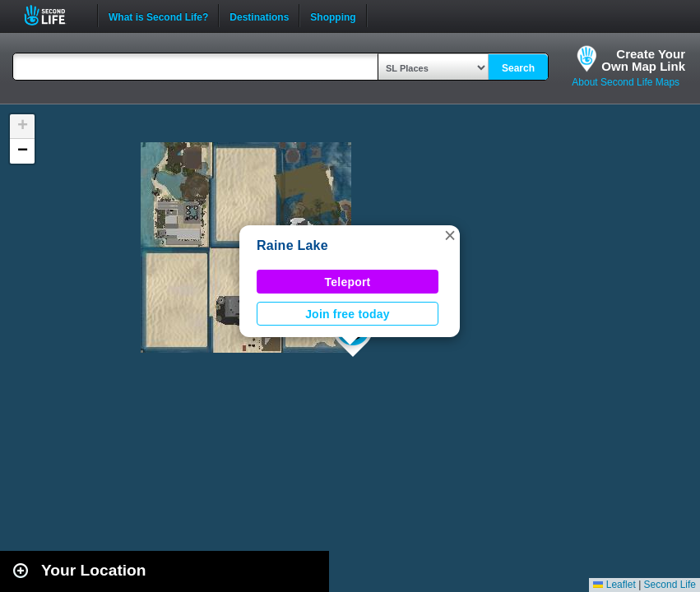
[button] (450, 235)
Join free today (348, 314)
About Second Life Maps (626, 82)
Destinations (259, 16)
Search (518, 68)
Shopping (333, 16)
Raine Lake (292, 245)
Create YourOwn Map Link (643, 60)
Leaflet (614, 585)
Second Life (54, 15)
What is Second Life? (158, 16)
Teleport (348, 282)
